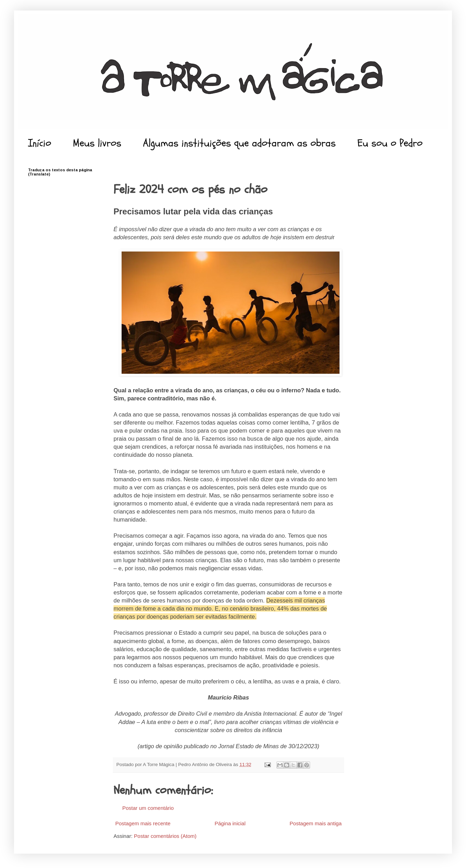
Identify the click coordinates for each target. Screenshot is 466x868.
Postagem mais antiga (316, 823)
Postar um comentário (148, 808)
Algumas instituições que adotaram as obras (239, 143)
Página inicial (230, 823)
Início (40, 143)
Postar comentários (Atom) (165, 836)
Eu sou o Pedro (390, 143)
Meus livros (97, 143)
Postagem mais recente (143, 823)
